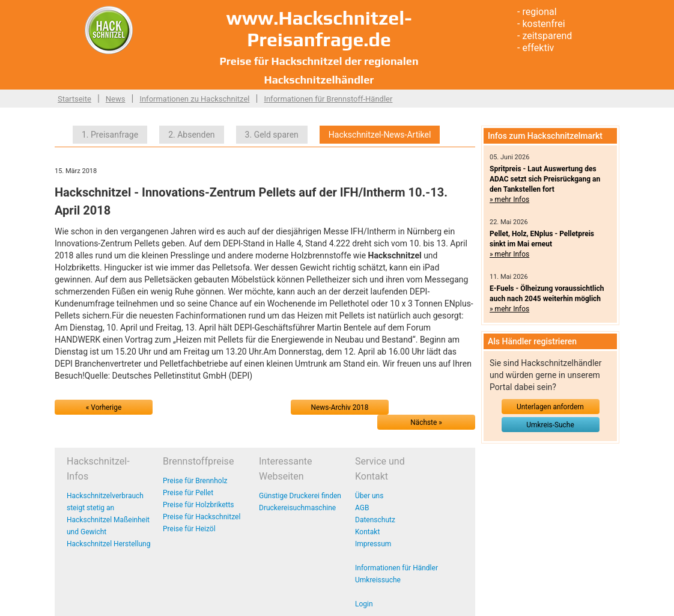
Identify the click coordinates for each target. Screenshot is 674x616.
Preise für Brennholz (195, 481)
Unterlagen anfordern (550, 407)
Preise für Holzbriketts (199, 505)
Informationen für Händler (396, 568)
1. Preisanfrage (110, 135)
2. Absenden (191, 135)
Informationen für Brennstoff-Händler (328, 99)
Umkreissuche (378, 580)
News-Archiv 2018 (340, 407)
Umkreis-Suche (550, 425)
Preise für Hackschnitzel (202, 517)
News (116, 99)
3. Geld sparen (272, 135)
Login (364, 604)
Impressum (373, 544)
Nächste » (426, 422)
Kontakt (367, 532)
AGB (362, 508)
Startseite (74, 99)
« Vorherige (104, 407)
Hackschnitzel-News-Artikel (380, 135)
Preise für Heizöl (189, 529)
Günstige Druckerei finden (300, 496)
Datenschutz (375, 520)
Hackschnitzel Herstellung (108, 544)
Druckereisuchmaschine (297, 508)
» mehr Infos (509, 200)
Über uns (369, 496)
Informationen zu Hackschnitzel (194, 99)
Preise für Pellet (188, 493)
